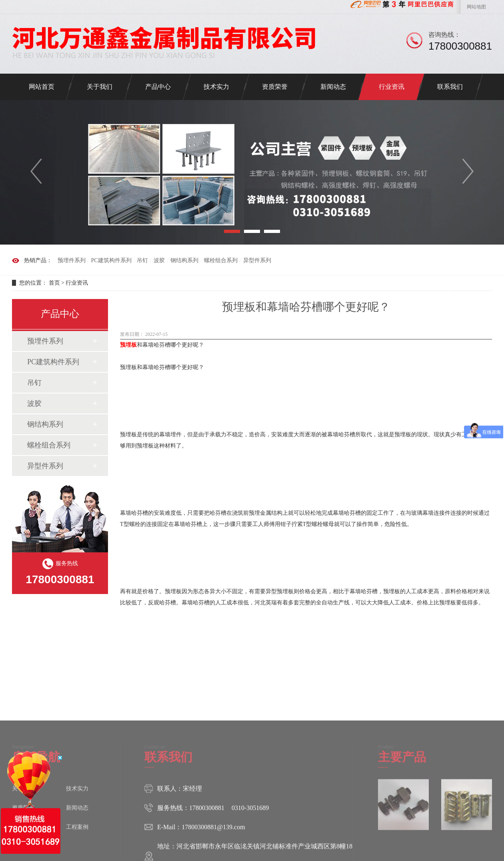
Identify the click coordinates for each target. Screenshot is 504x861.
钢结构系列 (184, 260)
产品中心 (158, 87)
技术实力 (216, 87)
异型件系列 (257, 260)
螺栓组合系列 (221, 260)
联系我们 (450, 87)
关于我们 (100, 87)
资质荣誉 (275, 87)
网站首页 (42, 87)
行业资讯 (392, 87)
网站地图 (476, 7)
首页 (54, 283)
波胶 (159, 260)
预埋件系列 (72, 260)
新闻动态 (333, 87)
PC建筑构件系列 (111, 260)
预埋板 (128, 345)
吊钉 (142, 260)
